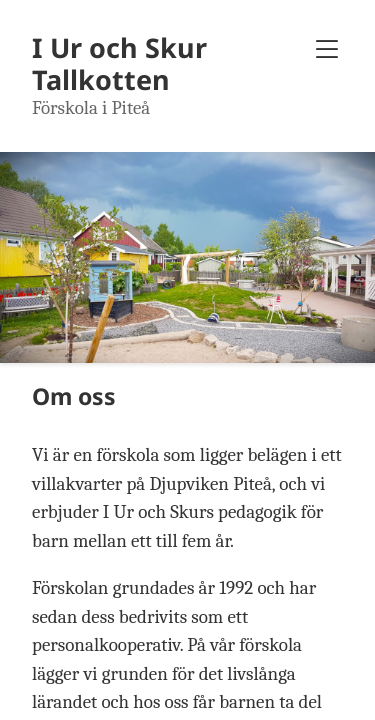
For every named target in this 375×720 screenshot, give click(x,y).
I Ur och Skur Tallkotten (119, 63)
